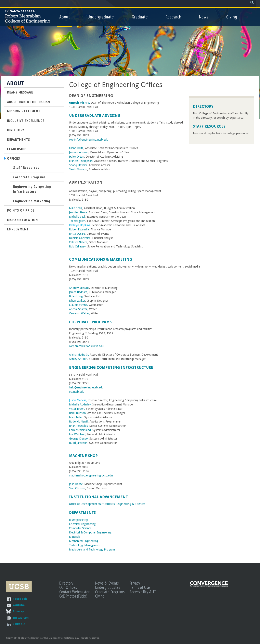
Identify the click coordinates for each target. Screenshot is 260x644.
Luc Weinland (77, 434)
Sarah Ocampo (78, 169)
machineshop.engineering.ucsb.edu (91, 475)
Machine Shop (83, 456)
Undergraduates (108, 587)
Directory (203, 106)
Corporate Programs (90, 322)
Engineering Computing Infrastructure (111, 367)
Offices (14, 158)
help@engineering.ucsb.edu (86, 387)
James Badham (78, 292)
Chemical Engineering (82, 524)
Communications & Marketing (101, 259)
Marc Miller (76, 417)
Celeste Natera (78, 242)
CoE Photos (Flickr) (73, 596)
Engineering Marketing (32, 201)
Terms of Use (140, 587)
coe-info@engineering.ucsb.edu (89, 140)
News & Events (107, 583)
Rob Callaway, (78, 246)
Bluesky (18, 611)
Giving (232, 17)
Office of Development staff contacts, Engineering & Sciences (107, 504)
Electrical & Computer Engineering (90, 532)
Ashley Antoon (78, 359)
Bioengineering (78, 520)
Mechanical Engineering (84, 541)
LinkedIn (19, 624)
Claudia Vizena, (79, 305)
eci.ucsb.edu (77, 392)
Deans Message (20, 92)
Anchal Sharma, (79, 309)
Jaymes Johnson (79, 152)
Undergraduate (101, 17)
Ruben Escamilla (79, 229)
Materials (75, 537)
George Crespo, (79, 439)
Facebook (20, 599)
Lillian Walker (77, 301)
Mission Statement (24, 111)
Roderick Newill (79, 421)
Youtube (19, 605)
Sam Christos (77, 488)
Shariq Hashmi (78, 165)
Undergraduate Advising (95, 116)
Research (173, 17)
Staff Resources (209, 126)
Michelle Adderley (80, 404)
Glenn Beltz (76, 148)
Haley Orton (77, 157)
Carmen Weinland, (80, 430)
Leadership (17, 149)
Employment (18, 229)
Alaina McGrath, (79, 355)
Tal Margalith (77, 221)
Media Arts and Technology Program (92, 549)
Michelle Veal (77, 217)
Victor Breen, (77, 409)
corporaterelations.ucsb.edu (86, 346)
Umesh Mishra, (80, 103)
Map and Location (22, 220)
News (204, 17)
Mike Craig (76, 208)
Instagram (21, 618)
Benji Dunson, (78, 413)
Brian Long (76, 296)
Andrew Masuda (79, 288)
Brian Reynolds (78, 426)
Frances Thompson (81, 161)
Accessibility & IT (143, 592)
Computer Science (80, 528)
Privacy (135, 583)
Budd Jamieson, (79, 443)
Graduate (140, 17)
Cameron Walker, (80, 313)
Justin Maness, (78, 400)
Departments (82, 512)
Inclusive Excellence (26, 120)
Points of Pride (21, 210)
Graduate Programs (110, 592)
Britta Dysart (77, 234)
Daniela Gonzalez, (80, 238)
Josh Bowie (76, 484)
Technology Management (85, 545)
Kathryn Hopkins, (80, 225)
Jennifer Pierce (78, 212)
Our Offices (68, 587)
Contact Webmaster (74, 592)
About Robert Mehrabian (29, 102)
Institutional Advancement (99, 497)
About (65, 17)
